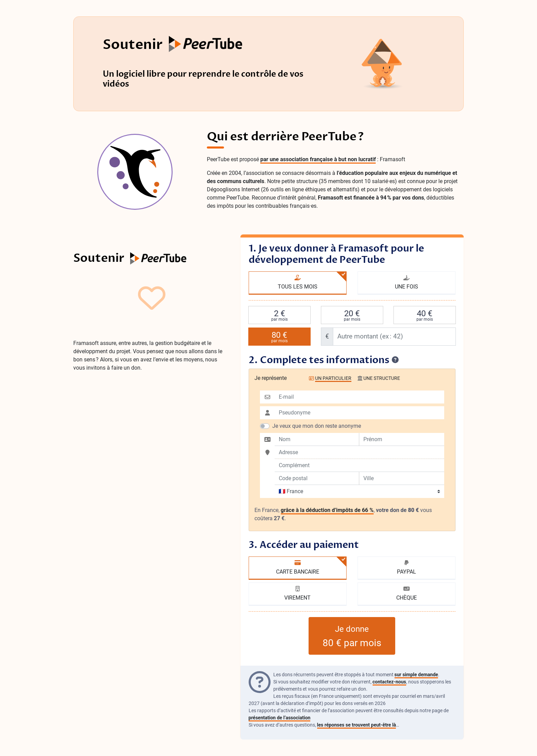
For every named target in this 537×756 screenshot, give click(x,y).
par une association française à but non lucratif (318, 159)
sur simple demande (416, 675)
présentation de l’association (280, 718)
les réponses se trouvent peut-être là (357, 725)
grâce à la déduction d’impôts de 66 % (327, 510)
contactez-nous (389, 682)
